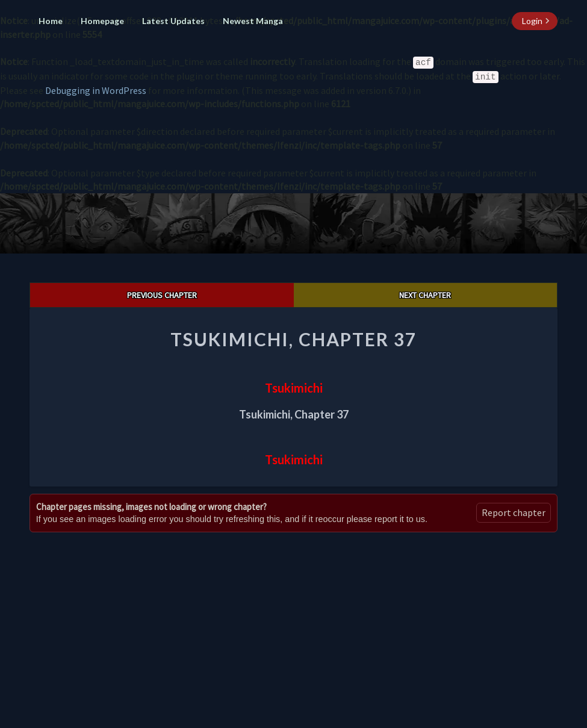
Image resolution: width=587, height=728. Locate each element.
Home (51, 21)
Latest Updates (173, 21)
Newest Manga (253, 21)
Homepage (102, 21)
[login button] (535, 21)
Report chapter (514, 512)
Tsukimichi (294, 388)
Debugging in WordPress (96, 90)
